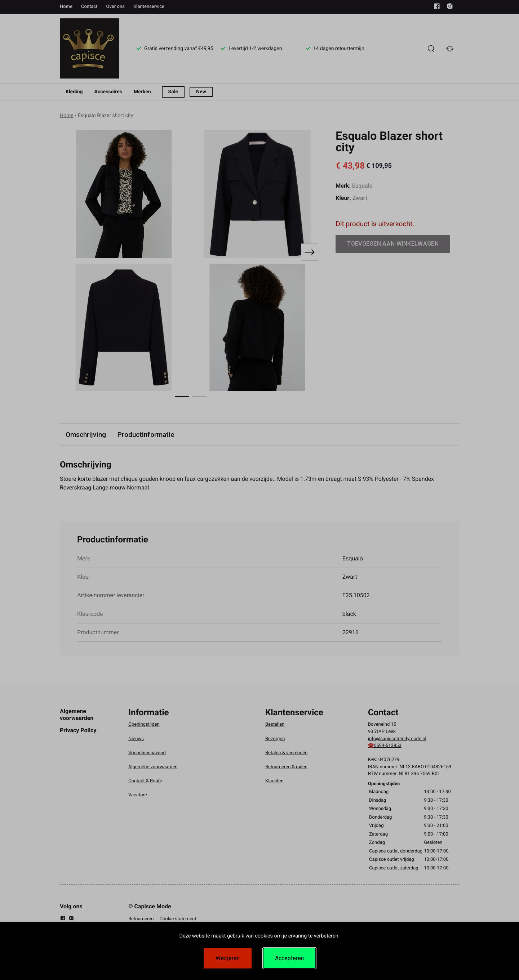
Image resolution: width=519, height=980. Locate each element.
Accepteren (289, 958)
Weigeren (228, 958)
